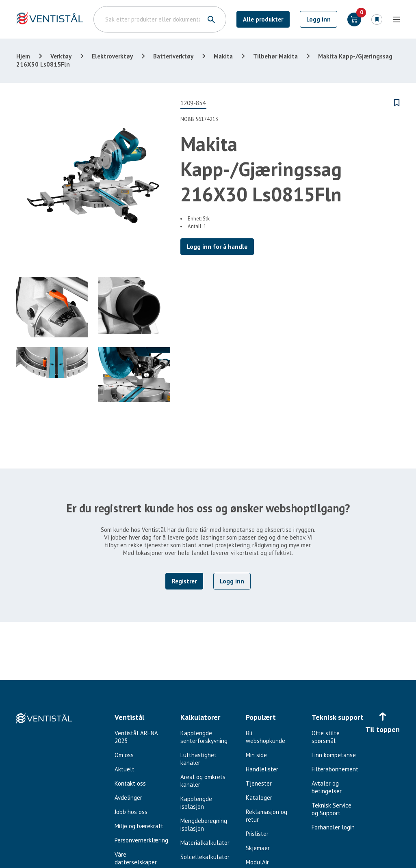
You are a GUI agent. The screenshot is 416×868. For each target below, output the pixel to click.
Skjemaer (258, 848)
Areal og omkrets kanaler (203, 781)
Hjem (23, 56)
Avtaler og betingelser (327, 787)
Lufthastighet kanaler (198, 759)
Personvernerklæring (141, 840)
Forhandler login (333, 827)
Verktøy (61, 56)
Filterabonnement (335, 769)
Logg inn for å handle (217, 247)
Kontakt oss (130, 783)
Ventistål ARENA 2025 (136, 737)
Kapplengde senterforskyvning (204, 737)
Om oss (124, 755)
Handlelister (262, 769)
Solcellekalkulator (205, 857)
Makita (223, 56)
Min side (256, 755)
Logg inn (318, 19)
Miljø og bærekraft (139, 826)
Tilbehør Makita (275, 56)
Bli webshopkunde (265, 737)
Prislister (257, 834)
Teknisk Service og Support (331, 809)
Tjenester (259, 783)
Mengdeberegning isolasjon (204, 825)
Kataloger (259, 798)
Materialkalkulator (205, 843)
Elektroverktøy (112, 56)
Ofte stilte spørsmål (326, 737)
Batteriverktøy (173, 56)
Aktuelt (125, 769)
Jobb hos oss (131, 812)
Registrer (184, 581)
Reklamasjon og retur (266, 816)
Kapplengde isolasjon (196, 803)
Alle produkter (263, 19)
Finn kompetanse (334, 755)
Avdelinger (128, 798)
